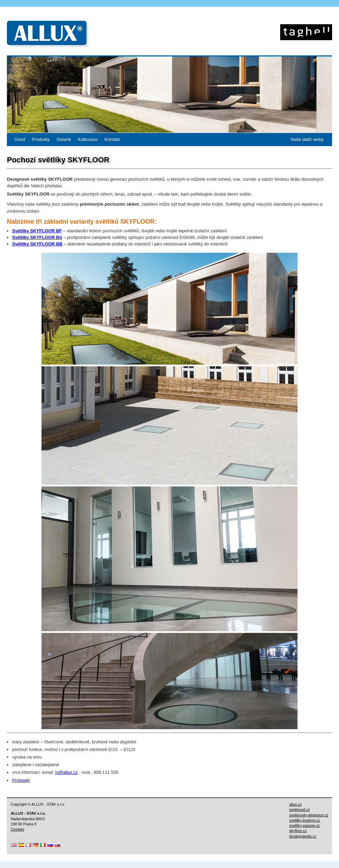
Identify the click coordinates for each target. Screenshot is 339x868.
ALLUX (47, 33)
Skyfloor (306, 32)
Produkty (41, 139)
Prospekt (21, 780)
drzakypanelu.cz (303, 836)
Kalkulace (88, 139)
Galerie (64, 139)
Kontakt (112, 139)
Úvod (20, 139)
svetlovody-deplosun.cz (309, 815)
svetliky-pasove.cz (304, 825)
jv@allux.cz (67, 772)
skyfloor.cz (298, 831)
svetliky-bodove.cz (305, 820)
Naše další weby (307, 139)
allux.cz (295, 804)
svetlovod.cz (300, 809)
